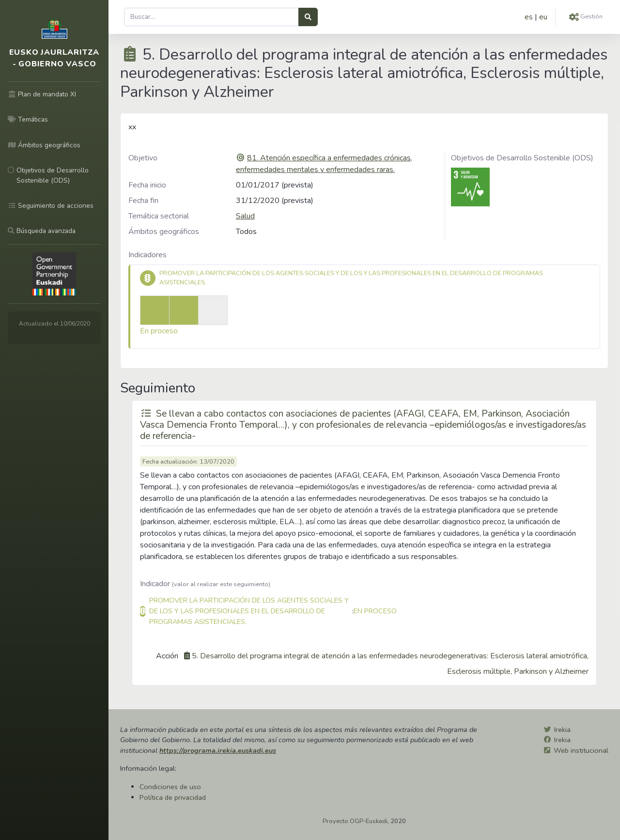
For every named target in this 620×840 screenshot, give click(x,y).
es (529, 17)
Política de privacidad (173, 797)
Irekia (562, 730)
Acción (167, 656)
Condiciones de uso (170, 787)
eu (543, 17)
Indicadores (147, 255)
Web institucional (581, 750)
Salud (245, 216)
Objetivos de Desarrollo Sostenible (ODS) (522, 158)
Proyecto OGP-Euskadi (355, 821)
